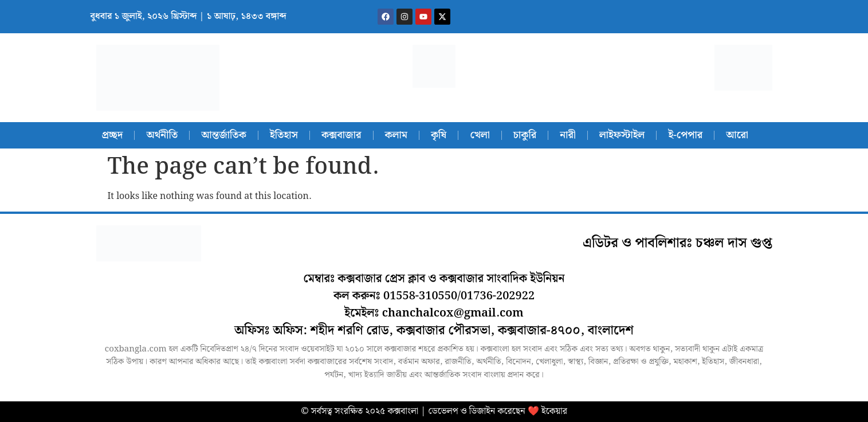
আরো (737, 135)
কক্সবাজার (341, 135)
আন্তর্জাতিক (224, 135)
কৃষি (439, 135)
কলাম (396, 135)
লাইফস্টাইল (622, 135)
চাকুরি (525, 135)
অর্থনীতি (162, 135)
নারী (568, 135)
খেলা (480, 135)
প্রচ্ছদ (113, 135)
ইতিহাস (284, 135)
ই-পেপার (685, 135)
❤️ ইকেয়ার (547, 411)
